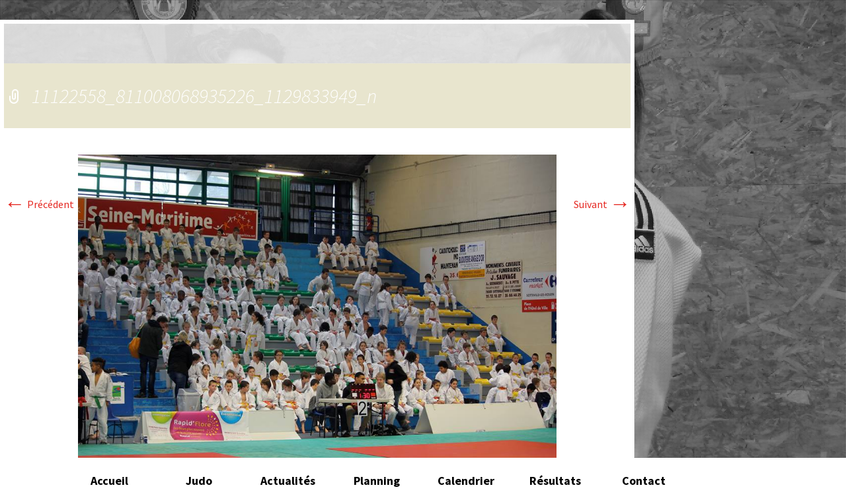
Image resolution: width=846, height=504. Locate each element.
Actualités (288, 481)
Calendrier (466, 481)
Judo (199, 481)
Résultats (555, 481)
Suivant (602, 204)
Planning (377, 481)
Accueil (109, 481)
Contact (644, 481)
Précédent (39, 204)
